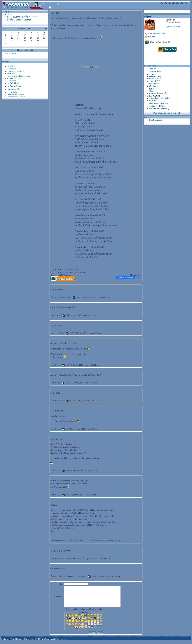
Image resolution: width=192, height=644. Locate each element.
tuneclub (153, 100)
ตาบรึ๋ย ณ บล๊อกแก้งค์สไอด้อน (19, 20)
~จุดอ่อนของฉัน (14, 89)
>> (46, 29)
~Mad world (12, 73)
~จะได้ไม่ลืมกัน (13, 83)
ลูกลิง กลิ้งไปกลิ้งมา (157, 106)
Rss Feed (150, 36)
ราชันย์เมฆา (62, 333)
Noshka (60, 365)
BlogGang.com (156, 120)
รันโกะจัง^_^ (155, 81)
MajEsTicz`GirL (156, 79)
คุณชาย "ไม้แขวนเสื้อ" (159, 94)
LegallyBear (154, 84)
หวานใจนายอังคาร (81, 576)
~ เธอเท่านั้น (12, 92)
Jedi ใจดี (153, 69)
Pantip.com (5, 643)
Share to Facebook (125, 278)
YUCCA (60, 315)
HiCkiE (60, 383)
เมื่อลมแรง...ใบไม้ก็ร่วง (159, 103)
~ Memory (11, 81)
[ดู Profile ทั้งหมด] (173, 27)
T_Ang (152, 74)
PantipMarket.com (17, 643)
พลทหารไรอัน (155, 72)
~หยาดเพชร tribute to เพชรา (19, 76)
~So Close (12, 66)
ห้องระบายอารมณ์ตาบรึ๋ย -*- (19, 17)
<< (4, 29)
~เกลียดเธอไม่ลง (14, 86)
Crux (151, 91)
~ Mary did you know (16, 71)
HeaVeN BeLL (155, 76)
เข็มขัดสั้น (153, 86)
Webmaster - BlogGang (159, 109)
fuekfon (152, 89)
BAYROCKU (155, 96)
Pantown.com (30, 643)
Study (10, 14)
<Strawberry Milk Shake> (160, 98)
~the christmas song (16, 95)
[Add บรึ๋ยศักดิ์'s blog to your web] (167, 113)
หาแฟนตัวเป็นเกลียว (65, 297)
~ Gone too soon (14, 79)
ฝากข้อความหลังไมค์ (155, 34)
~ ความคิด (11, 54)
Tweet (138, 278)
